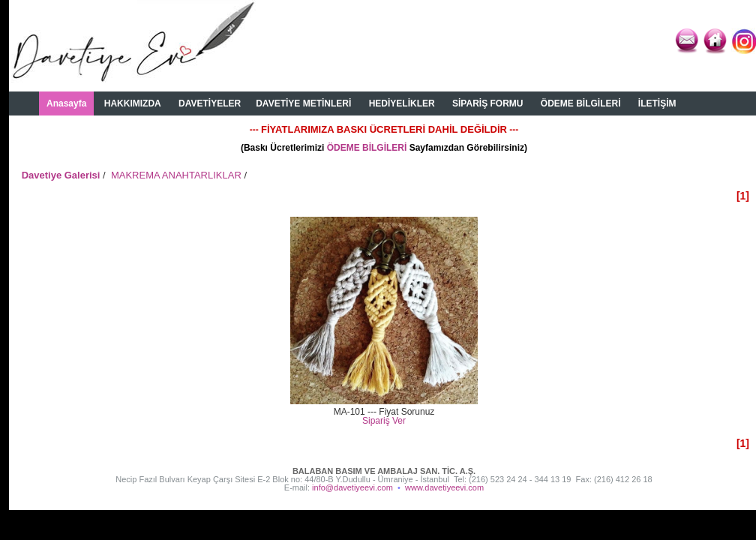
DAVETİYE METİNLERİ (303, 103)
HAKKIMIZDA (133, 103)
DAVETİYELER (210, 103)
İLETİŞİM (657, 103)
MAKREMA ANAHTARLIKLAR (176, 175)
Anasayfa (66, 103)
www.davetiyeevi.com (444, 487)
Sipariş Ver (384, 421)
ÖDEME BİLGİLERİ (581, 103)
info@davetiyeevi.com (352, 487)
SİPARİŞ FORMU (487, 103)
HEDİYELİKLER (402, 103)
